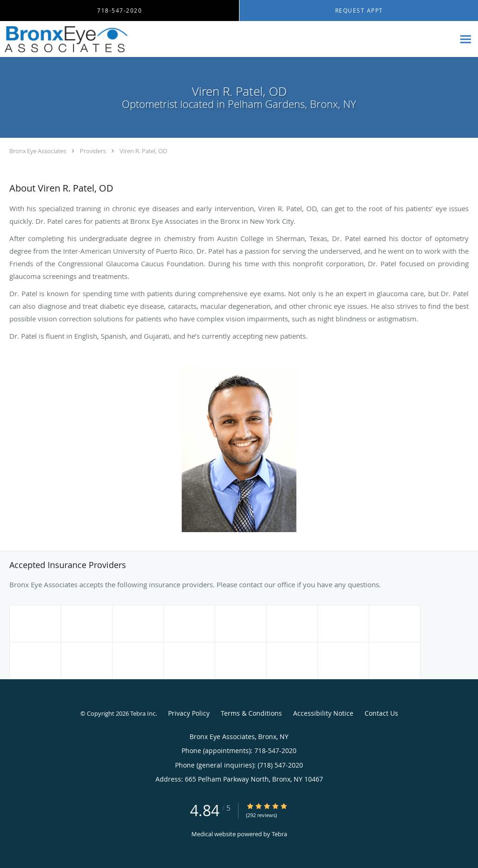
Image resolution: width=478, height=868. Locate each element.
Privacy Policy (189, 713)
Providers (93, 151)
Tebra (279, 834)
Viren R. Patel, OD (143, 151)
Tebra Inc (143, 713)
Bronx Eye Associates (38, 151)
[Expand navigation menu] (466, 39)
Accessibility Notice (323, 713)
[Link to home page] (64, 39)
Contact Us (381, 713)
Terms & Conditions (251, 713)
